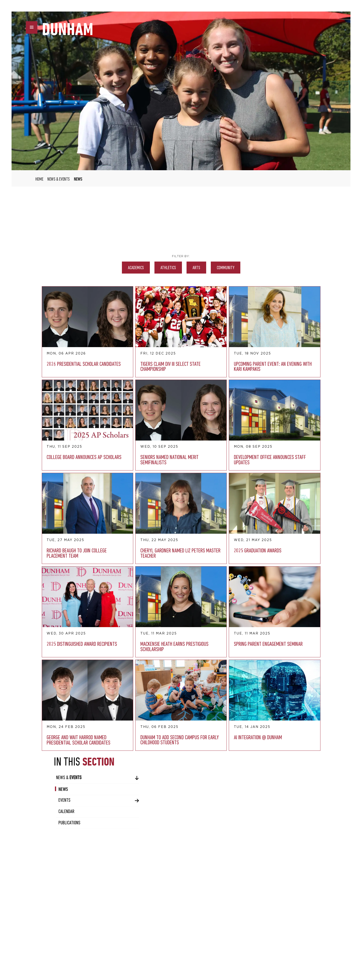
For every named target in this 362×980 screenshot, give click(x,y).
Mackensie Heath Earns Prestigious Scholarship (151, 489)
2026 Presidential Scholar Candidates (59, 341)
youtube (170, 960)
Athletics (116, 268)
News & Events (59, 179)
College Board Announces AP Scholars (196, 341)
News (251, 242)
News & (256, 231)
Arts (144, 268)
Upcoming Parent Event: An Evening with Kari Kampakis (152, 344)
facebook (131, 960)
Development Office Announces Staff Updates (105, 416)
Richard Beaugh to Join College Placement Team (151, 416)
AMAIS (327, 959)
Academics (84, 268)
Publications (257, 276)
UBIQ (295, 959)
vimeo (160, 960)
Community (174, 268)
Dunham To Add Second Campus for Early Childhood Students (126, 566)
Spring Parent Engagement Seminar (196, 486)
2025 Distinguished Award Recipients (105, 486)
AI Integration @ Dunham (175, 559)
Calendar (254, 265)
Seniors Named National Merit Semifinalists (56, 416)
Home (39, 179)
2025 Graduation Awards (57, 484)
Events (252, 254)
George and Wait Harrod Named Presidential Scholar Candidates (80, 567)
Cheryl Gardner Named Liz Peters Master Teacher (198, 416)
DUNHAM (68, 30)
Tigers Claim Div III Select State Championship (105, 341)
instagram (151, 960)
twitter (141, 960)
